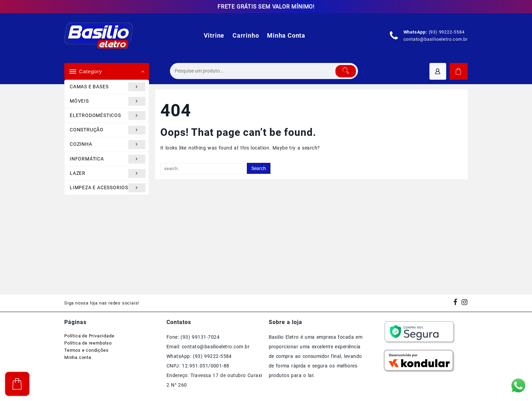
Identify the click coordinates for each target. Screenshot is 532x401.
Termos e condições (86, 350)
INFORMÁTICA (108, 159)
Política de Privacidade (89, 336)
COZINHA (108, 144)
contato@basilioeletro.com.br (436, 39)
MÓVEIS (108, 101)
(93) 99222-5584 (447, 32)
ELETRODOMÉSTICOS (108, 116)
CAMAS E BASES (108, 87)
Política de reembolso (88, 343)
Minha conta (78, 357)
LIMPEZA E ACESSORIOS (108, 188)
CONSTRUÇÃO (108, 130)
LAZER (108, 173)
